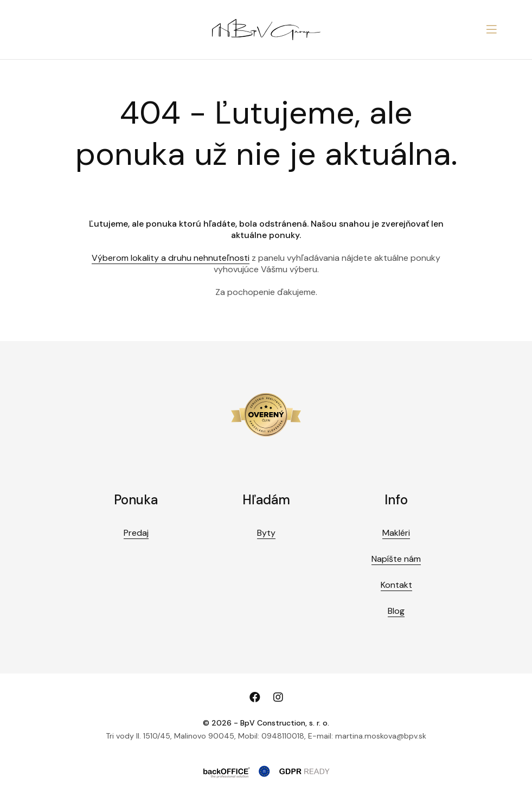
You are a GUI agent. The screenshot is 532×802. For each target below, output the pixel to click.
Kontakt (396, 585)
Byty (266, 533)
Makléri (396, 533)
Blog (396, 611)
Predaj (136, 533)
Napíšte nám (396, 559)
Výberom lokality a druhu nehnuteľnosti (171, 258)
